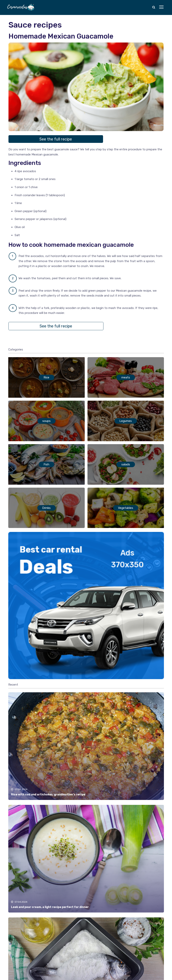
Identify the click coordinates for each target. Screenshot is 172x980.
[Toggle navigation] (162, 7)
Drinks (46, 508)
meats (126, 377)
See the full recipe (56, 139)
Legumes (126, 421)
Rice (46, 377)
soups (46, 421)
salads (126, 464)
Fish (46, 464)
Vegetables (126, 508)
